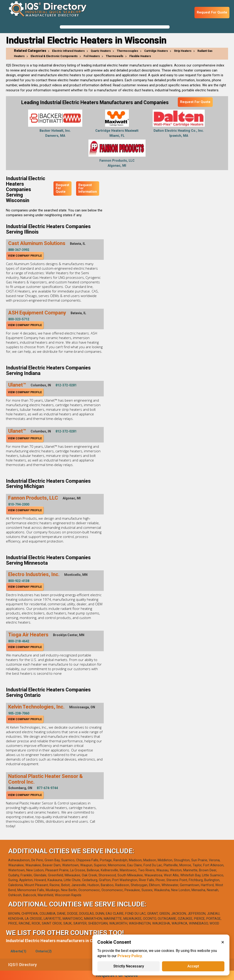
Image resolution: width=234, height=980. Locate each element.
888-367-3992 (19, 250)
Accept (193, 966)
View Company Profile (25, 256)
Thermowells (115, 56)
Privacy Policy (130, 956)
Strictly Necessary (129, 966)
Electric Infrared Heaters (68, 51)
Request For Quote (212, 12)
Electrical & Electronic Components (54, 56)
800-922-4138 (19, 581)
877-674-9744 (47, 788)
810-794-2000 (19, 504)
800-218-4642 (19, 641)
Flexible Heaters (140, 56)
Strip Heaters (183, 51)
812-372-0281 (66, 385)
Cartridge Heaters (156, 51)
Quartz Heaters (101, 51)
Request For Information (88, 188)
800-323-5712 (19, 319)
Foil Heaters (92, 56)
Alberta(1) (18, 951)
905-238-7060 (19, 713)
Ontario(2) (44, 951)
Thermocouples (128, 51)
